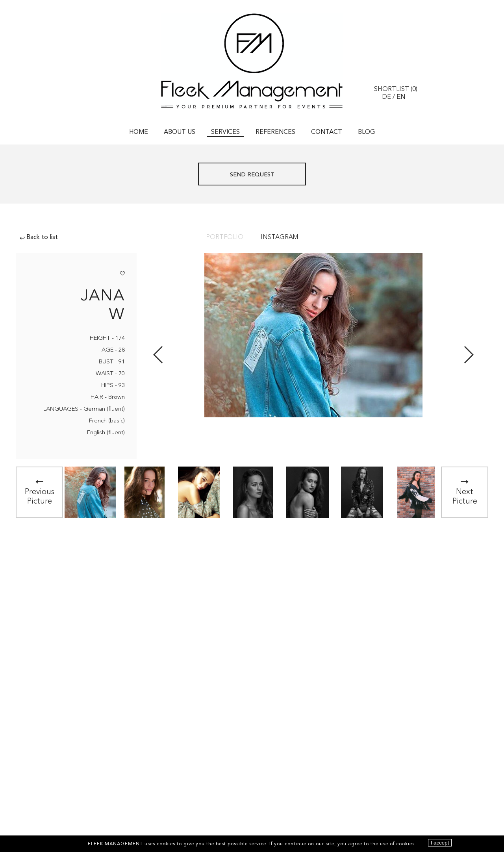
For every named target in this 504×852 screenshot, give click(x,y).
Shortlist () (396, 89)
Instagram (279, 237)
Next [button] (468, 355)
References (275, 132)
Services (225, 132)
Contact (327, 132)
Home (139, 132)
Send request (252, 175)
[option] (90, 492)
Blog (366, 132)
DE (386, 97)
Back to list (39, 237)
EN (401, 97)
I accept (440, 843)
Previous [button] (158, 355)
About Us (180, 132)
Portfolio (225, 237)
